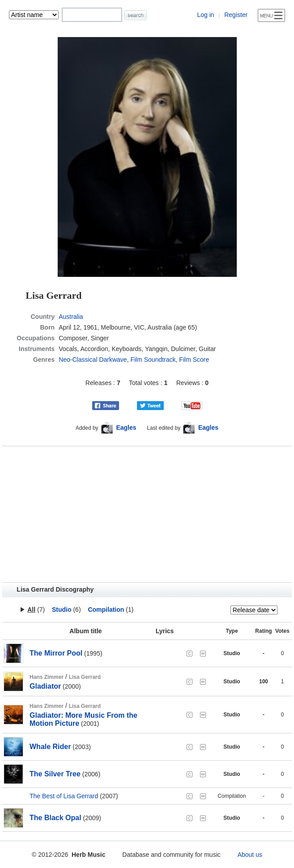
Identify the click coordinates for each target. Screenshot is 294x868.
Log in (205, 15)
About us (250, 855)
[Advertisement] (147, 514)
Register (236, 15)
